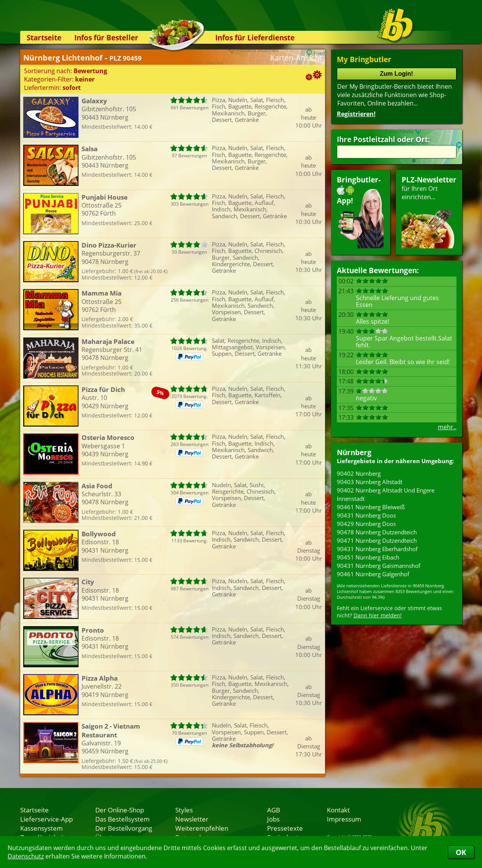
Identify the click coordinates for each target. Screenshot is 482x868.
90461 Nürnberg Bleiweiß (371, 507)
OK (461, 852)
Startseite (44, 38)
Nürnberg (354, 452)
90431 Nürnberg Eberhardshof (377, 549)
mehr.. (447, 427)
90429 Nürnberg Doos (366, 524)
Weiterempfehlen (202, 828)
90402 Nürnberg (359, 473)
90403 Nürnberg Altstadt (370, 482)
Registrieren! (356, 114)
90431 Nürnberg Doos (366, 515)
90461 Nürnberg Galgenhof (373, 574)
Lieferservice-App (46, 819)
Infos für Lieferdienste (255, 38)
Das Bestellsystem (123, 819)
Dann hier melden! (378, 615)
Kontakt (338, 810)
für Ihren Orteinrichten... (429, 212)
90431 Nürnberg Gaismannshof (379, 566)
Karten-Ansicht (296, 58)
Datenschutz (26, 856)
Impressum (344, 819)
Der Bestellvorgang (124, 828)
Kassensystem (42, 828)
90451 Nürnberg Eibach (368, 557)
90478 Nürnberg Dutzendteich (377, 532)
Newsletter (192, 819)
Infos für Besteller (106, 38)
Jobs (273, 819)
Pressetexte (285, 828)
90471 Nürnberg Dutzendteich (377, 540)
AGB (274, 810)
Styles (184, 810)
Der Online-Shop (120, 810)
